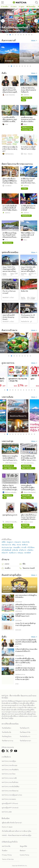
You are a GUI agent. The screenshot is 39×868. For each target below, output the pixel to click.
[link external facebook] (4, 751)
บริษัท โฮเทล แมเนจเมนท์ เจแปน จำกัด (11, 463)
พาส (19, 545)
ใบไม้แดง (32, 547)
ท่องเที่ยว (5, 7)
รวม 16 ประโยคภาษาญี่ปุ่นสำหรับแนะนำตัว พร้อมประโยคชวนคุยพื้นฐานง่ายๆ (10, 91)
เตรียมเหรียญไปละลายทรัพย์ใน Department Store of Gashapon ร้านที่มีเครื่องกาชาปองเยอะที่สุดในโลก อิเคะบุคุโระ (26, 608)
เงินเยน (21, 553)
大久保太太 (8, 186)
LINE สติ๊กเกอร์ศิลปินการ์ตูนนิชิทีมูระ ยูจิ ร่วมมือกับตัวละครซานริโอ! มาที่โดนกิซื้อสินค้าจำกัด (19, 588)
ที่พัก (4, 542)
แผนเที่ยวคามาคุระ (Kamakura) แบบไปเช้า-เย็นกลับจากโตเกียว (29, 119)
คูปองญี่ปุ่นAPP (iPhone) (10, 803)
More (33, 41)
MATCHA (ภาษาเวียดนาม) (10, 791)
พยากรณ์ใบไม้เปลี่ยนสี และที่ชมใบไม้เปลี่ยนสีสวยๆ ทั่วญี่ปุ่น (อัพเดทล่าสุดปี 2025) (10, 209)
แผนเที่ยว (18, 547)
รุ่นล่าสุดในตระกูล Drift (10, 515)
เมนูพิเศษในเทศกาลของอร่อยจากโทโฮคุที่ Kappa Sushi (26, 615)
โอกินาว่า (23, 550)
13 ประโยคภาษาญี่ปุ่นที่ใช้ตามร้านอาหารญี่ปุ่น (28, 148)
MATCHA (26, 95)
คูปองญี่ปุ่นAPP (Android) (10, 808)
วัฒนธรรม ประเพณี (27, 568)
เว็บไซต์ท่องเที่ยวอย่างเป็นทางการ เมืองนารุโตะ (17, 831)
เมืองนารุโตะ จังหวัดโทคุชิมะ (30, 492)
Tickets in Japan (28, 522)
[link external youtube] (16, 751)
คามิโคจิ (28, 553)
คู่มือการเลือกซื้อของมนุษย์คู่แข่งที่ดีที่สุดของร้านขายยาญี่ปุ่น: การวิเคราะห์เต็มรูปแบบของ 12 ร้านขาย (10, 183)
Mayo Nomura (28, 154)
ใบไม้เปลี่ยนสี (7, 550)
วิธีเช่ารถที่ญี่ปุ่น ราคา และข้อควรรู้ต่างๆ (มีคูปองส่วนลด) (28, 235)
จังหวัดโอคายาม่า (25, 741)
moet (7, 124)
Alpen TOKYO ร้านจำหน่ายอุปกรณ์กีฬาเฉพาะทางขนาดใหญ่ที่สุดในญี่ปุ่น (9, 270)
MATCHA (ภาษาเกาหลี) (9, 778)
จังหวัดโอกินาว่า (25, 736)
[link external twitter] (8, 751)
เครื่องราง (13, 553)
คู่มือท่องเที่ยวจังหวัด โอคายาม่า (12, 823)
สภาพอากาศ (7, 545)
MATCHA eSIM (7, 812)
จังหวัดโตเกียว (6, 728)
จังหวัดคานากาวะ (8, 741)
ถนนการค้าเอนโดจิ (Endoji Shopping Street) (9, 317)
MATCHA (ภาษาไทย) (9, 774)
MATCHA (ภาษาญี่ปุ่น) (9, 761)
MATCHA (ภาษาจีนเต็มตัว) (10, 770)
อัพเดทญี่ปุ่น (31, 7)
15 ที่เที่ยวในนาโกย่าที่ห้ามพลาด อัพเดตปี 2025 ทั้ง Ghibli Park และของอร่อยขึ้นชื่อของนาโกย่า (28, 183)
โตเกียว (31, 550)
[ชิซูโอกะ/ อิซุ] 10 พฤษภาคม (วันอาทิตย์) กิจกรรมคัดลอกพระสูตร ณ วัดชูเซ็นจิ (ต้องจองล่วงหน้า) (10, 490)
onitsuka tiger (8, 547)
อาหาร (14, 7)
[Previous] (3, 21)
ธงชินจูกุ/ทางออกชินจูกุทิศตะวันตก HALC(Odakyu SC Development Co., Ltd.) (11, 522)
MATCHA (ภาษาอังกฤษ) (10, 765)
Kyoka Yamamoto (10, 95)
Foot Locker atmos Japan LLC (29, 463)
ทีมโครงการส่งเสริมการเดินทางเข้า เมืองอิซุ (11, 492)
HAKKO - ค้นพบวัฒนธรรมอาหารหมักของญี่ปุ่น (17, 835)
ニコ (6, 240)
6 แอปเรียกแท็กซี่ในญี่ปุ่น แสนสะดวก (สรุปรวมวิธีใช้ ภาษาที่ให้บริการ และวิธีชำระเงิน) (10, 120)
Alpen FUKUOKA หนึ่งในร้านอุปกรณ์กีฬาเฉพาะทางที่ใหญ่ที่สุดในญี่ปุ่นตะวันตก (28, 270)
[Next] (36, 21)
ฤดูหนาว (11, 542)
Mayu (25, 124)
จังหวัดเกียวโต (6, 732)
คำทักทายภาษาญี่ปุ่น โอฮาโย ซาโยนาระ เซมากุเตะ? (10, 149)
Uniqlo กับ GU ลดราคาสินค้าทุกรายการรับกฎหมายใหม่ (26, 624)
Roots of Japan (7, 827)
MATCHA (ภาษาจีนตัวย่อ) (10, 782)
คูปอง (22, 7)
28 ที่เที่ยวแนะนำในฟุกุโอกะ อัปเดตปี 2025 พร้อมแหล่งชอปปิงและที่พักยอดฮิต (9, 236)
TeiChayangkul (9, 154)
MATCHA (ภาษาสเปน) (9, 799)
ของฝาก (18, 542)
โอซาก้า (5, 553)
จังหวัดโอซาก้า (25, 728)
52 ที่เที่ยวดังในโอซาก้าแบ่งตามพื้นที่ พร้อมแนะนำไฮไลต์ (28, 208)
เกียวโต (16, 550)
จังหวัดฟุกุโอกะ (7, 736)
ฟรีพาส (25, 545)
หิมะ (14, 545)
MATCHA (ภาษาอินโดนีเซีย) (11, 786)
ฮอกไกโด (26, 542)
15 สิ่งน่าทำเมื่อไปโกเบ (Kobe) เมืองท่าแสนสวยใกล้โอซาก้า (28, 90)
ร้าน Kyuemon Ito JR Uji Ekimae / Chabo (28, 316)
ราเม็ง (25, 547)
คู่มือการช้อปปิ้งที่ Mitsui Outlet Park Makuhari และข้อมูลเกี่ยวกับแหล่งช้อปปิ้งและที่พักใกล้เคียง (29, 518)
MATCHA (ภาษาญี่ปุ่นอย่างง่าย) (12, 795)
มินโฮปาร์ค (25, 291)
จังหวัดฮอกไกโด (25, 732)
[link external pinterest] (12, 751)
